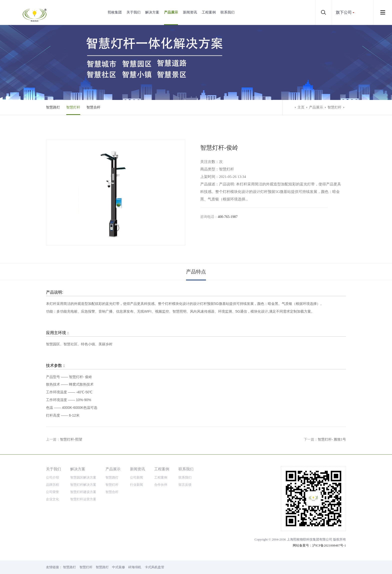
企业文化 (52, 499)
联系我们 (227, 12)
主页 (301, 107)
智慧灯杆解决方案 (83, 485)
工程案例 (209, 12)
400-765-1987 (228, 217)
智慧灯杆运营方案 (83, 499)
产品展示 (171, 12)
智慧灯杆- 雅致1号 (332, 439)
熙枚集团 (115, 12)
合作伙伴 (161, 485)
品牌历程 (52, 485)
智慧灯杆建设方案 (83, 492)
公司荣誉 (52, 492)
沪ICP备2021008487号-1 (329, 545)
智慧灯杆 (73, 107)
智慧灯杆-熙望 (71, 439)
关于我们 (133, 12)
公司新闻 (136, 477)
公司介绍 (52, 477)
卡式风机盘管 (154, 567)
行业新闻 (136, 485)
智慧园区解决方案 (83, 477)
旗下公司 (344, 12)
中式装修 (118, 567)
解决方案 (152, 12)
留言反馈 (185, 485)
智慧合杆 (93, 107)
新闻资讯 (190, 12)
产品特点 (196, 272)
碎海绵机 (135, 567)
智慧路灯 (53, 107)
